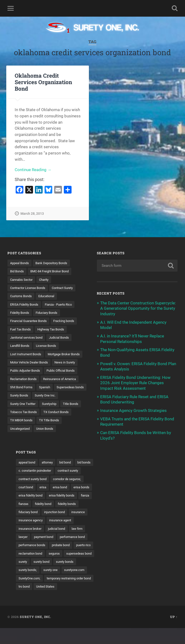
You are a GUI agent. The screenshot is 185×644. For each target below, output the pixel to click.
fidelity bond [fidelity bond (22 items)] (109, 510)
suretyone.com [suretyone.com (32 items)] (111, 585)
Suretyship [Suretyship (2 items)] (18, 422)
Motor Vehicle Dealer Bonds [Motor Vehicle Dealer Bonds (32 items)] (31, 372)
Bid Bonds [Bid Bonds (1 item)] (18, 271)
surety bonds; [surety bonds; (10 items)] (136, 577)
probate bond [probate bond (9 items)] (145, 552)
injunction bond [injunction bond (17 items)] (111, 519)
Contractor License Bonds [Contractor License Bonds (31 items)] (30, 288)
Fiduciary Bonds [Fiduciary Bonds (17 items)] (50, 313)
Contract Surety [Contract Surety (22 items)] (67, 288)
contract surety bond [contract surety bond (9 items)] (145, 477)
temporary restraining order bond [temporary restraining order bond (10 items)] (124, 594)
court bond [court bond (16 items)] (145, 485)
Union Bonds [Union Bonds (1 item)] (48, 447)
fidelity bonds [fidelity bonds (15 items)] (134, 510)
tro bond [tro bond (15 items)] (162, 594)
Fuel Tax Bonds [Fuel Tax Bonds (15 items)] (21, 330)
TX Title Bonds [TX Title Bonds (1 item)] (52, 439)
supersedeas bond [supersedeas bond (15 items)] (113, 569)
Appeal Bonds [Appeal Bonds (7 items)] (20, 263)
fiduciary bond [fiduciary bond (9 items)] (162, 510)
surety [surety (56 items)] (138, 569)
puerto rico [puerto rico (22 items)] (108, 560)
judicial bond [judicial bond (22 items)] (140, 535)
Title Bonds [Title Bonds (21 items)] (41, 422)
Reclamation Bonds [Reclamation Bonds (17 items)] (25, 388)
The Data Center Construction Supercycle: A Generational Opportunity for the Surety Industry (138, 308)
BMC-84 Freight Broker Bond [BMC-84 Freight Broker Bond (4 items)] (53, 271)
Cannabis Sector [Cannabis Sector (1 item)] (22, 280)
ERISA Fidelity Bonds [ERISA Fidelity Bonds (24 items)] (26, 305)
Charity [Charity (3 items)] (47, 280)
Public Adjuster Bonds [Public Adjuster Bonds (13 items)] (26, 380)
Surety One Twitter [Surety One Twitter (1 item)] (53, 413)
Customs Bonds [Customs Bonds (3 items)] (22, 296)
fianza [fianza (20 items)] (139, 502)
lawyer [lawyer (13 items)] (104, 544)
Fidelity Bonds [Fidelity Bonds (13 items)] (21, 313)
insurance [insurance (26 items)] (136, 519)
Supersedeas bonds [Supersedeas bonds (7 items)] (25, 405)
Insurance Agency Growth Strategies (133, 409)
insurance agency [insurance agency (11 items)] (113, 527)
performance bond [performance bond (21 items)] (158, 544)
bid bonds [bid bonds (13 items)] (107, 468)
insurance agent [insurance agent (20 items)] (144, 527)
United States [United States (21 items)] (109, 602)
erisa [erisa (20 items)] (163, 485)
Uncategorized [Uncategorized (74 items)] (21, 447)
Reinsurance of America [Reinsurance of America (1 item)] (63, 388)
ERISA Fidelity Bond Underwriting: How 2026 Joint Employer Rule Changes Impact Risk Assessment (135, 382)
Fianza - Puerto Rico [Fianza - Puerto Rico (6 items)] (62, 305)
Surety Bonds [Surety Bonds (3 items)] (56, 405)
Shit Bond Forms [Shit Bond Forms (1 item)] (23, 397)
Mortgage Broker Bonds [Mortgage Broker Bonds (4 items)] (28, 363)
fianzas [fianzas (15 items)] (155, 502)
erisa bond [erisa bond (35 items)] (107, 493)
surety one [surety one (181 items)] (160, 577)
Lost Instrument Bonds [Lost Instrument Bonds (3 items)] (27, 355)
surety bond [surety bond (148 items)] (158, 569)
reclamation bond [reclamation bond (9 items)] (135, 560)
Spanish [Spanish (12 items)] (47, 397)
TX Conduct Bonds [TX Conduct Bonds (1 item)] (60, 430)
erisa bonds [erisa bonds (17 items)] (130, 493)
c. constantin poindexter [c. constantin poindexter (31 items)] (139, 468)
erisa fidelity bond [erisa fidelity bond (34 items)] (159, 493)
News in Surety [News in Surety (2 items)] (69, 372)
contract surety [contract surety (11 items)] (111, 477)
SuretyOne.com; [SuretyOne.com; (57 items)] (140, 585)
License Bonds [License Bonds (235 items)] (49, 347)
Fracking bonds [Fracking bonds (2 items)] (69, 322)
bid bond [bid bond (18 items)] (150, 460)
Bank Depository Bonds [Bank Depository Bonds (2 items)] (55, 263)
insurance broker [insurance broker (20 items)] (112, 535)
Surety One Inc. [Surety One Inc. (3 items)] (21, 413)
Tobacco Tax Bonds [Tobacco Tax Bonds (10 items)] (25, 430)
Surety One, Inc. (35, 633)
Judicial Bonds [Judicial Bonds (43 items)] (63, 338)
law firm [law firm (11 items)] (162, 535)
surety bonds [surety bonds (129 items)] (109, 577)
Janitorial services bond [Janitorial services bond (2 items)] (28, 338)
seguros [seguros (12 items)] (161, 560)
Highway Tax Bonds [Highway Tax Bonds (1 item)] (54, 330)
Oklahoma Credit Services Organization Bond (43, 82)
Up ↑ (174, 633)
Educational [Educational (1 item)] (49, 296)
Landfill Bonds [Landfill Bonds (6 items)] (21, 347)
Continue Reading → (33, 170)
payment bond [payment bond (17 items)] (127, 544)
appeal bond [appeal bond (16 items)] (109, 460)
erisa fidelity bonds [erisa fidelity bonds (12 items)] (113, 502)
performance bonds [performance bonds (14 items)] (114, 552)
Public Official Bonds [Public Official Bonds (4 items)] (65, 380)
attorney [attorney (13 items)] (131, 460)
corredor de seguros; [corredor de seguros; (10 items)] (115, 485)
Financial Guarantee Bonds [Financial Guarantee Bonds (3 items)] (30, 322)
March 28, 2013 (32, 214)
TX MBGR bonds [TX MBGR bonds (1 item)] (22, 439)
